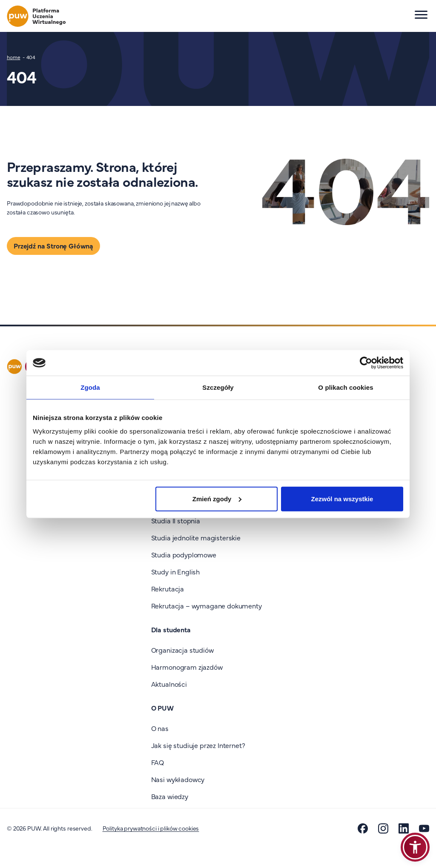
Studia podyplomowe (184, 554)
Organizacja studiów (182, 650)
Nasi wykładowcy (178, 779)
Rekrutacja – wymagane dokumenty (207, 605)
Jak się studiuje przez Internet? (198, 745)
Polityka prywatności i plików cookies (151, 828)
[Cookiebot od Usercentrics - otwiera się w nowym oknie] (366, 363)
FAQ (158, 762)
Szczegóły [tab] (218, 387)
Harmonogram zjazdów (187, 667)
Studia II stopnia (176, 520)
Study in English (175, 571)
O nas (160, 728)
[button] (415, 847)
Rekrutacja (168, 588)
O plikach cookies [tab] (346, 387)
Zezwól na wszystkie (342, 498)
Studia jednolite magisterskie (196, 537)
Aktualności (169, 684)
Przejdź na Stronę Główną (53, 246)
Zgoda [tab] (90, 387)
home (14, 57)
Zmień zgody (217, 498)
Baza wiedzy (170, 796)
